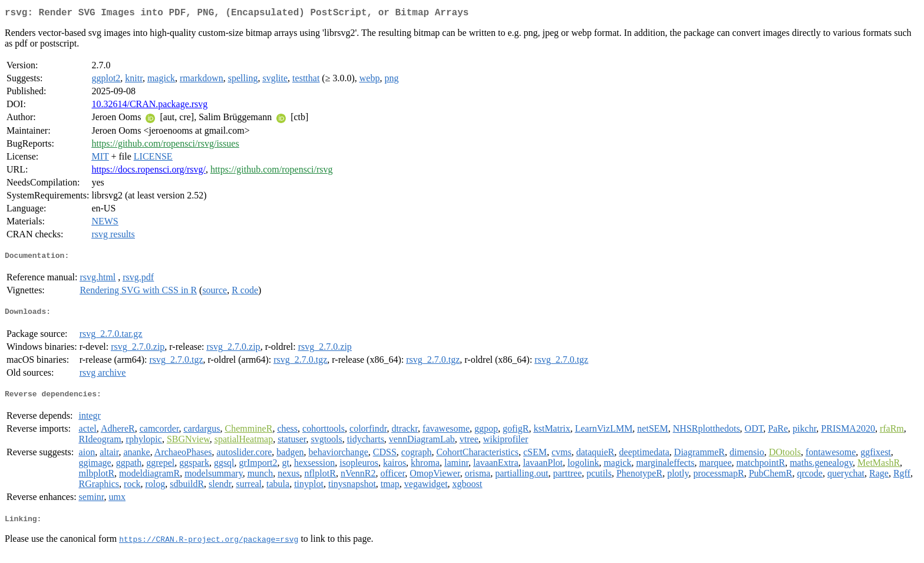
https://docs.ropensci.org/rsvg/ (148, 172)
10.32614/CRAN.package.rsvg (149, 106)
